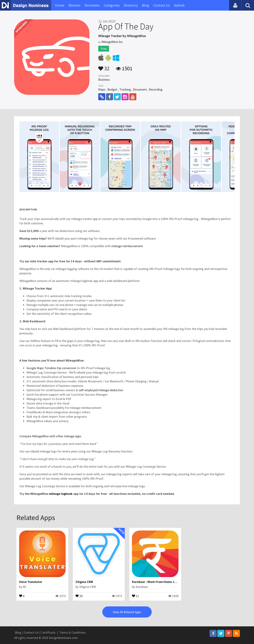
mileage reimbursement (127, 246)
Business (104, 80)
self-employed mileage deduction (101, 390)
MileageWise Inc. (112, 42)
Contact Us (161, 5)
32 (104, 67)
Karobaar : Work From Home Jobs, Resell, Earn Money (170, 582)
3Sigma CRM (84, 582)
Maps (102, 89)
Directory (131, 5)
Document (140, 89)
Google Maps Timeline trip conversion (51, 368)
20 (79, 596)
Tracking (125, 89)
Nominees (92, 5)
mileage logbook (61, 494)
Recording (156, 89)
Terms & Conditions (73, 632)
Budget (112, 89)
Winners (74, 5)
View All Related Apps (127, 612)
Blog (146, 5)
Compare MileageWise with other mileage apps (50, 436)
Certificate (48, 632)
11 (135, 596)
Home (60, 5)
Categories (112, 5)
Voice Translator (31, 582)
